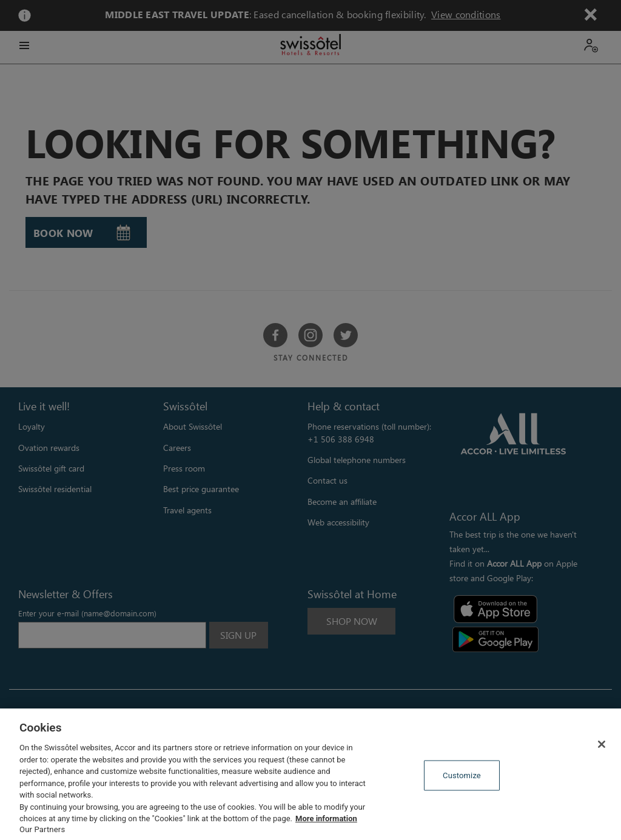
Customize (462, 775)
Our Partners (42, 829)
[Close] (602, 744)
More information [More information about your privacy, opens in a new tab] (326, 818)
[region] (310, 774)
